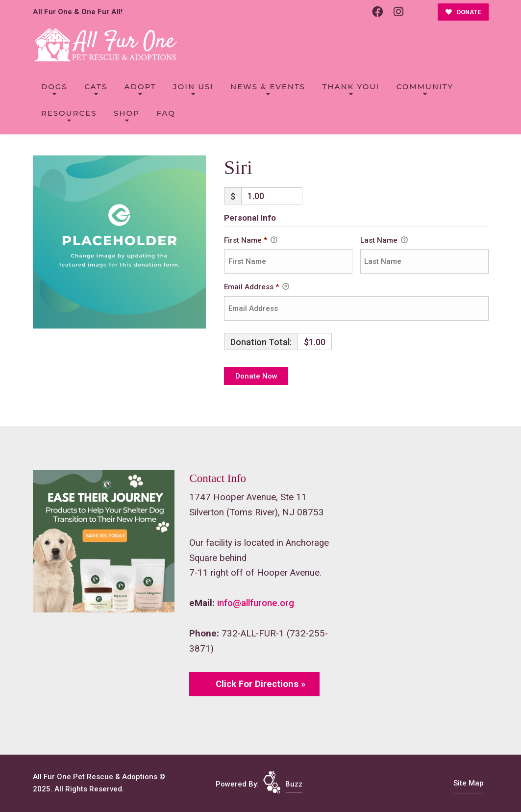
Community (425, 87)
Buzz (294, 784)
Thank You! (351, 87)
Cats (96, 87)
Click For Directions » (260, 684)
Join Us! (193, 87)
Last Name (384, 241)
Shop (127, 113)
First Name (251, 241)
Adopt (140, 87)
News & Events (268, 87)
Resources (69, 113)
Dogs (54, 87)
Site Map (469, 783)
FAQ (166, 113)
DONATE (463, 12)
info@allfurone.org (256, 603)
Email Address (257, 287)
